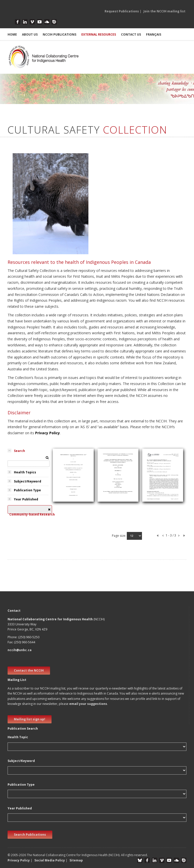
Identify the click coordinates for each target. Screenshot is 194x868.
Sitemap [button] (76, 860)
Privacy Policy (47, 433)
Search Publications (30, 835)
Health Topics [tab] (25, 472)
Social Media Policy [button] (50, 860)
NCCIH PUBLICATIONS (59, 34)
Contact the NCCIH (29, 670)
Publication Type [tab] (27, 490)
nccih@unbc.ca (20, 650)
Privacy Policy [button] (19, 860)
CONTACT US (131, 34)
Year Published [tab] (26, 499)
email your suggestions (88, 704)
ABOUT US (30, 34)
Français (154, 34)
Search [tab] (19, 451)
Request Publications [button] (122, 11)
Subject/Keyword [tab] (28, 481)
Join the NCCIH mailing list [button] (164, 11)
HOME (12, 34)
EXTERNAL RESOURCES (99, 34)
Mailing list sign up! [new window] (30, 719)
